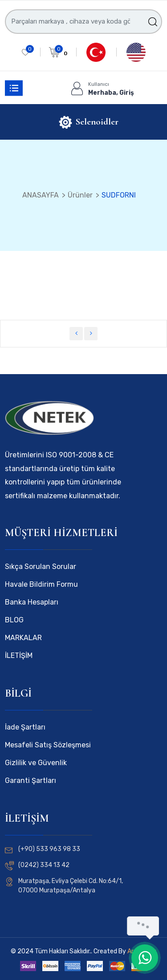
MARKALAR (23, 638)
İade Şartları (25, 727)
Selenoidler (97, 122)
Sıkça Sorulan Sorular (41, 567)
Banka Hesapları (32, 602)
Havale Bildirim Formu (41, 584)
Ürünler (80, 195)
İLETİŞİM (19, 655)
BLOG (14, 620)
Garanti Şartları (31, 780)
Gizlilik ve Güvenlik (36, 763)
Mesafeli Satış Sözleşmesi (48, 745)
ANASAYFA (41, 195)
